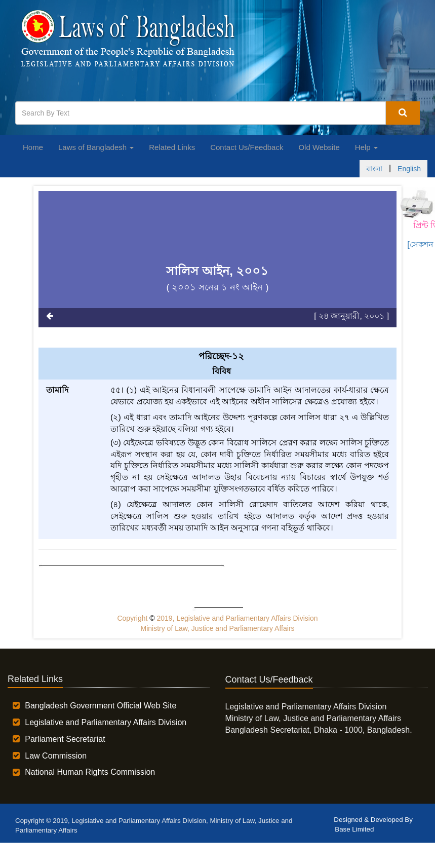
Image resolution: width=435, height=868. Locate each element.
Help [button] (366, 147)
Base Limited (354, 829)
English (409, 169)
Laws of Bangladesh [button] (96, 147)
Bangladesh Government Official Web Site (101, 706)
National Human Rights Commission (90, 772)
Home (33, 147)
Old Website (319, 147)
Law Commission (56, 756)
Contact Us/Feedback (247, 147)
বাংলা (374, 169)
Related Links (172, 147)
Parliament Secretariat (65, 739)
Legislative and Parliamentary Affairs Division (106, 722)
